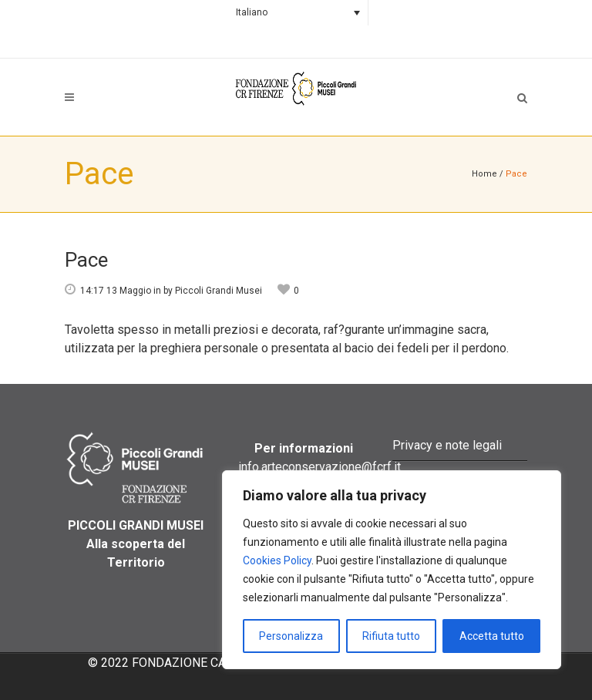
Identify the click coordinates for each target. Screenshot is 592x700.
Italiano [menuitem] (252, 12)
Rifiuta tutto (391, 636)
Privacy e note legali (447, 445)
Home (484, 174)
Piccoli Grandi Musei (219, 291)
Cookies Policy (277, 560)
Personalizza (291, 636)
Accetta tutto (492, 636)
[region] (392, 570)
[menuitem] (296, 13)
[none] (296, 13)
